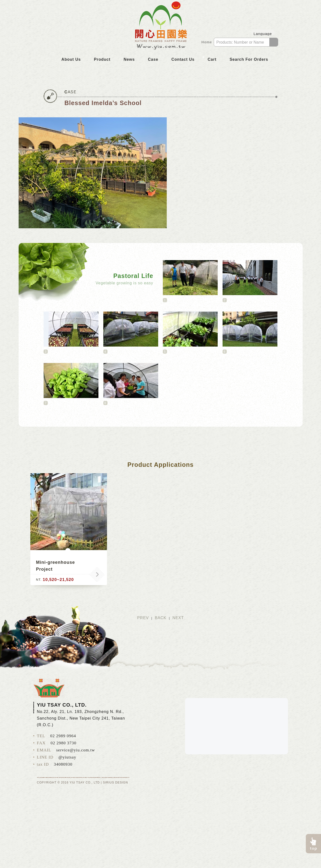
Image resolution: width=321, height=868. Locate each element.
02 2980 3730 (64, 743)
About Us (71, 59)
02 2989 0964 (63, 736)
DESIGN (122, 783)
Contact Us (183, 59)
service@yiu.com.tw (76, 750)
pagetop (313, 844)
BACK (161, 618)
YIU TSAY (161, 26)
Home (207, 42)
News (129, 59)
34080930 (63, 764)
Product (102, 59)
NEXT (178, 618)
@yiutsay (67, 757)
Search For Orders (249, 59)
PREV (143, 618)
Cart (209, 59)
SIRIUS (108, 783)
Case (153, 59)
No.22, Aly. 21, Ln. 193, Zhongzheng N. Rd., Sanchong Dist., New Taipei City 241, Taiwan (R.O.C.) (81, 718)
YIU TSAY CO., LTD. (49, 688)
